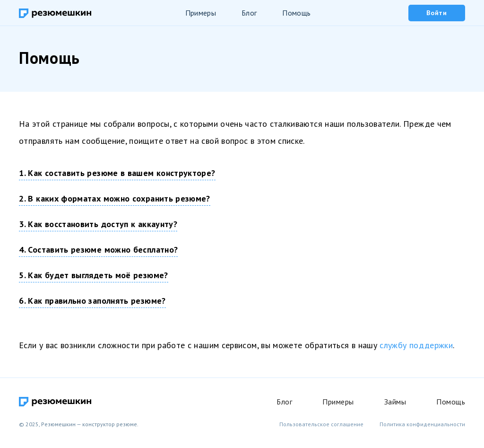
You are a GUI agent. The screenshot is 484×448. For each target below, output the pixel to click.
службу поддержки (416, 345)
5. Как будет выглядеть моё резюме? (93, 275)
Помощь (296, 13)
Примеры (201, 13)
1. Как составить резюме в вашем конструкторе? (117, 173)
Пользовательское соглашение (321, 424)
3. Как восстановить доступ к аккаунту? (98, 224)
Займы (395, 402)
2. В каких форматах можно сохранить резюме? (114, 198)
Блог (249, 13)
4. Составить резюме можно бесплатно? (98, 250)
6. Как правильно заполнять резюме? (92, 301)
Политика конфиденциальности (422, 424)
